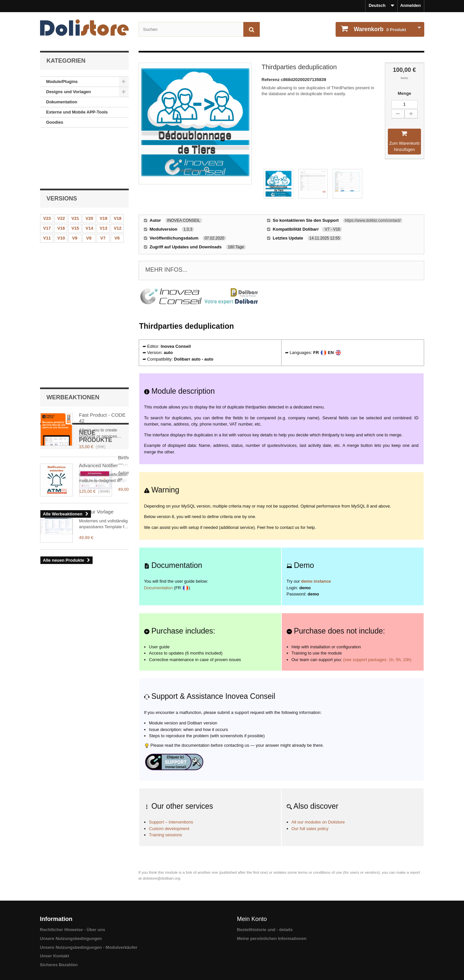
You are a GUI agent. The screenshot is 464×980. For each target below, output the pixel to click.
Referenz (271, 80)
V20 (89, 167)
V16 (61, 177)
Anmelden (411, 5)
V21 (75, 167)
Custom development (169, 829)
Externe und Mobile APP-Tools (77, 112)
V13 (104, 177)
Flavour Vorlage (96, 420)
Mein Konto (252, 919)
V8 (89, 187)
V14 (89, 177)
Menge (404, 93)
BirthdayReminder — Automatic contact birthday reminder (102, 373)
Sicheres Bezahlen (59, 965)
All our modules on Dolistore (318, 822)
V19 (104, 167)
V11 (47, 187)
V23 (47, 167)
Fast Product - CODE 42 (102, 233)
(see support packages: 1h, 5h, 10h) (377, 660)
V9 (75, 187)
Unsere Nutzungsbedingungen (71, 938)
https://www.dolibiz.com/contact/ (373, 220)
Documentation (158, 588)
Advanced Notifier (99, 280)
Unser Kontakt (55, 956)
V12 (118, 177)
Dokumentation (62, 102)
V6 (117, 187)
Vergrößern (191, 170)
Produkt (379, 29)
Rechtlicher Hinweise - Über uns (73, 930)
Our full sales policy (310, 829)
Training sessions (166, 835)
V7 (103, 187)
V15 (75, 177)
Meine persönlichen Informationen (272, 938)
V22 (61, 167)
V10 (61, 187)
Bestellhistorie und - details (265, 930)
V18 (118, 167)
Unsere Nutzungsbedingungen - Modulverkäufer (89, 947)
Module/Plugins (62, 82)
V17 (47, 177)
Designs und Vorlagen (69, 92)
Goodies (55, 122)
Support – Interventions (171, 822)
